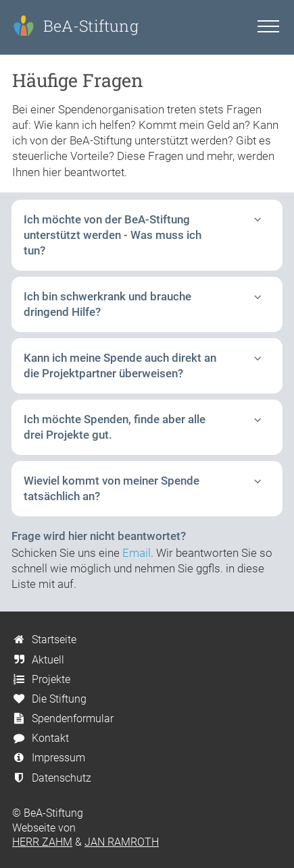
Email (137, 553)
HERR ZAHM (42, 842)
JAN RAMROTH (122, 842)
